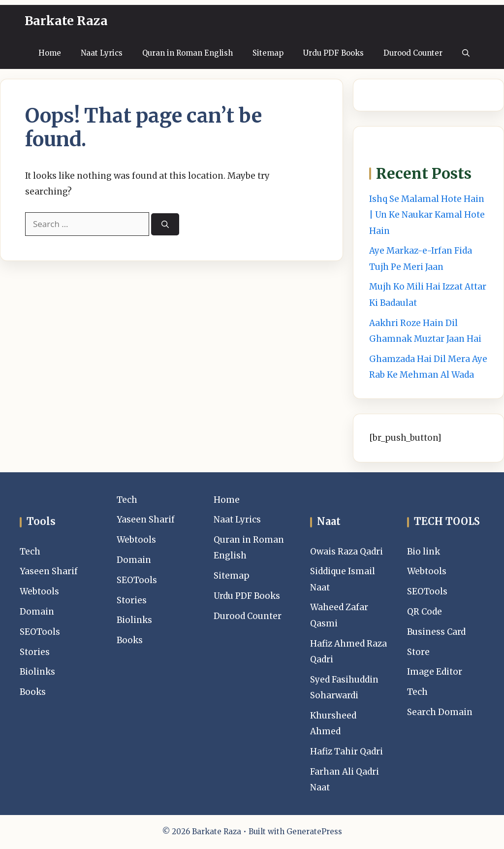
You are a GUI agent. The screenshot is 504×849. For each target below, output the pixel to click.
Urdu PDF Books (333, 53)
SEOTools (40, 632)
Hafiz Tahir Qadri (346, 751)
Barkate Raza (66, 21)
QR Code (425, 612)
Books (33, 692)
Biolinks (37, 672)
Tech (30, 552)
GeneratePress (314, 832)
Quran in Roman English (188, 53)
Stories (35, 652)
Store (418, 652)
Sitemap (268, 53)
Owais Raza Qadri (346, 552)
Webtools (39, 591)
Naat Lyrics (102, 53)
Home (50, 53)
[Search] (165, 224)
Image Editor (435, 672)
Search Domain (440, 712)
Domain (37, 612)
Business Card (436, 632)
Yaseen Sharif (49, 571)
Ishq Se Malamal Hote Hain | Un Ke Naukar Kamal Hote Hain (427, 215)
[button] (466, 53)
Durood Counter (413, 53)
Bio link (424, 552)
